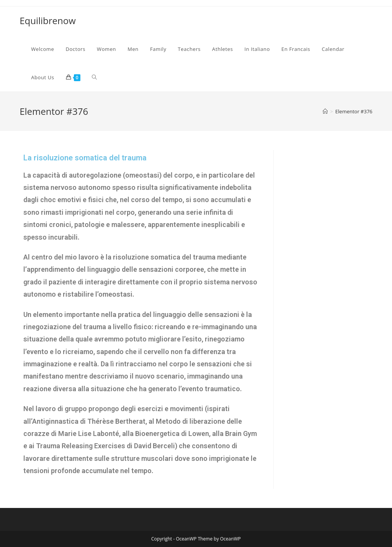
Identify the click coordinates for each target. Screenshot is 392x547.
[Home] (325, 111)
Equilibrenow (48, 20)
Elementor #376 (354, 111)
